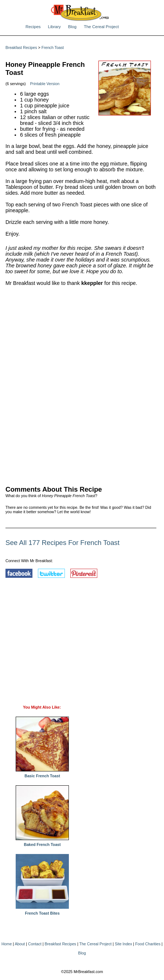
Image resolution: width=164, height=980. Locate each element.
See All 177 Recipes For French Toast (63, 543)
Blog (72, 27)
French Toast (53, 47)
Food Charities (148, 944)
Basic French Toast (42, 774)
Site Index (123, 944)
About (20, 944)
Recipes (33, 27)
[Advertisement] (82, 384)
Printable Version (45, 84)
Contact (35, 944)
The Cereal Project (101, 27)
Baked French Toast (42, 843)
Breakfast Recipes (21, 47)
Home (7, 944)
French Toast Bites (42, 911)
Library (54, 27)
